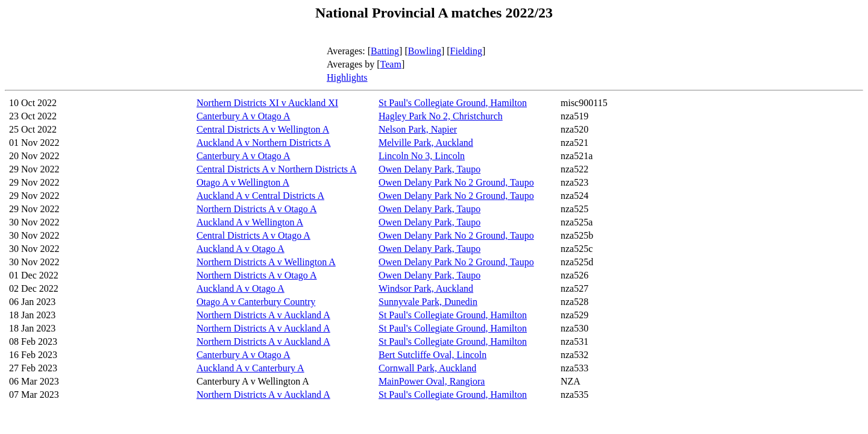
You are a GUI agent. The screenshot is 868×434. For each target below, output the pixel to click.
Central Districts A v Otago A (253, 235)
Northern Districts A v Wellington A (266, 262)
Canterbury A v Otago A (244, 116)
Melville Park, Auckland (426, 143)
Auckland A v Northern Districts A (264, 143)
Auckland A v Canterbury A (250, 368)
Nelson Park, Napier (418, 129)
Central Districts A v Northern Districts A (277, 169)
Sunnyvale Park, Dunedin (428, 302)
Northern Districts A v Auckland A (263, 315)
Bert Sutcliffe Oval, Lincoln (432, 355)
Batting (385, 51)
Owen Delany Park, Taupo (429, 169)
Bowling (425, 51)
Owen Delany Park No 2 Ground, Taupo (456, 182)
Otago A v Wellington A (243, 182)
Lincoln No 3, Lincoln (422, 156)
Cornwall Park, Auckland (427, 368)
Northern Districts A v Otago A (257, 209)
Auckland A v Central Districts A (260, 196)
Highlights (347, 77)
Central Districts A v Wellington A (263, 129)
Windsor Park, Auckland (426, 288)
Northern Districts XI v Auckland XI (267, 103)
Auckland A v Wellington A (250, 222)
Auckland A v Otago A (241, 249)
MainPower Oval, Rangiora (432, 381)
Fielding (466, 51)
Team (391, 64)
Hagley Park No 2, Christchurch (441, 116)
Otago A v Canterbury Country (256, 302)
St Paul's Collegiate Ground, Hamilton (453, 103)
